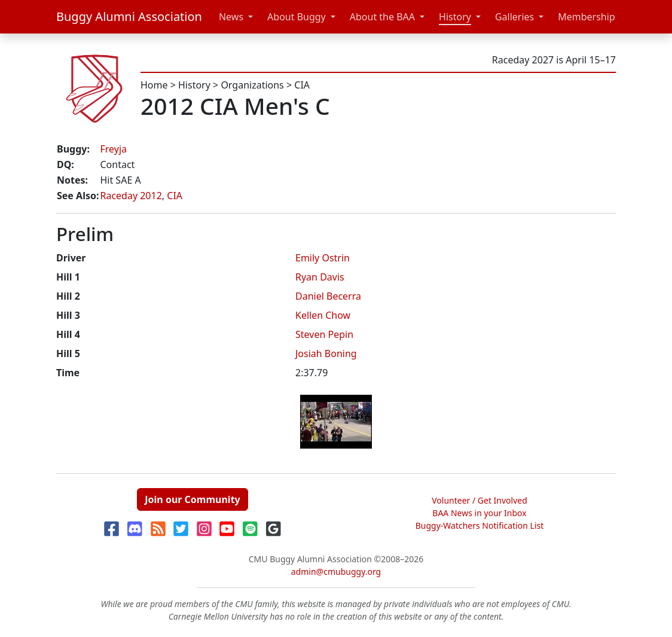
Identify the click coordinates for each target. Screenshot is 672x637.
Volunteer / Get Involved (479, 500)
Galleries (514, 17)
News (231, 17)
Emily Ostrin (323, 258)
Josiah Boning (326, 353)
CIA (302, 85)
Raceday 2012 (131, 196)
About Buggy (297, 17)
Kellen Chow (323, 315)
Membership (587, 17)
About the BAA (382, 17)
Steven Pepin (324, 334)
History (455, 17)
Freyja (113, 149)
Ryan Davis (320, 277)
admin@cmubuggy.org (336, 572)
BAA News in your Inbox (479, 513)
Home (154, 85)
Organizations (252, 85)
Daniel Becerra (328, 296)
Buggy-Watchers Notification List (480, 525)
